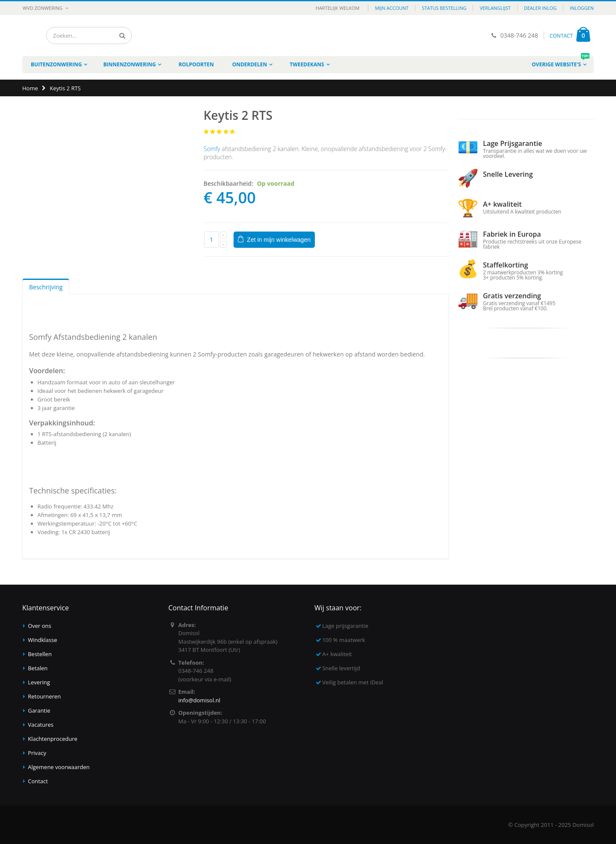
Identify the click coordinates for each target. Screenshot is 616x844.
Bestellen (40, 654)
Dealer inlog (540, 8)
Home (30, 88)
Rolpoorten (196, 64)
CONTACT (561, 36)
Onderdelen (250, 64)
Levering (39, 682)
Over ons (40, 626)
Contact (38, 781)
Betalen (38, 668)
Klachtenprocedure (53, 739)
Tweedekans (307, 64)
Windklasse (42, 640)
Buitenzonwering (56, 64)
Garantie (39, 710)
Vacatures (41, 725)
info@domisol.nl (199, 700)
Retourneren (44, 696)
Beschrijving (46, 287)
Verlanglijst (495, 8)
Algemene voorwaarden (59, 767)
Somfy (212, 149)
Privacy (37, 753)
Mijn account (392, 8)
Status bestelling (444, 8)
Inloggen (582, 8)
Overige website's (561, 62)
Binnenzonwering (129, 64)
